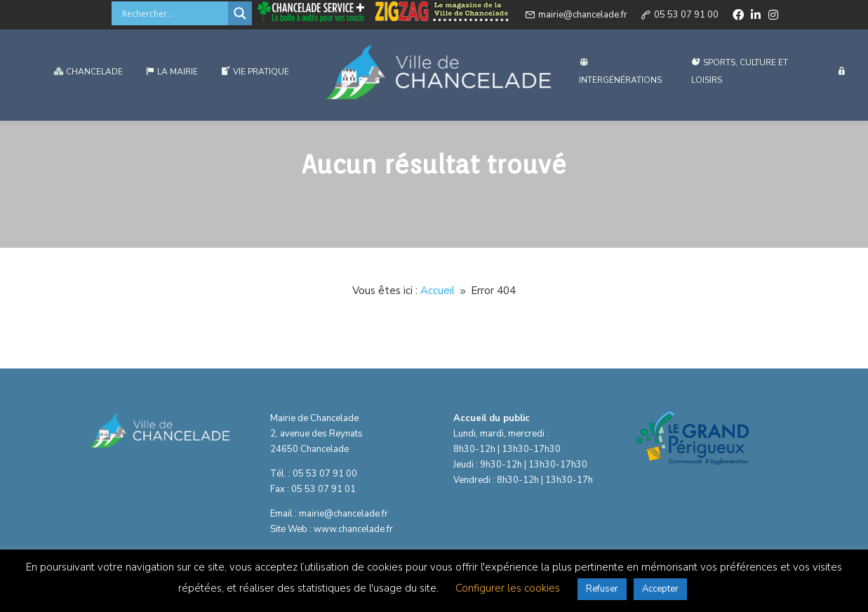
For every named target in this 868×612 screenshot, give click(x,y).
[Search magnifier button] (240, 15)
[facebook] (738, 17)
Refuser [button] (602, 589)
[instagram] (773, 17)
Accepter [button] (660, 589)
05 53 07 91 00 (686, 17)
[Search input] (173, 15)
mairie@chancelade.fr (583, 17)
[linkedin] (756, 17)
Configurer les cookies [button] (508, 588)
